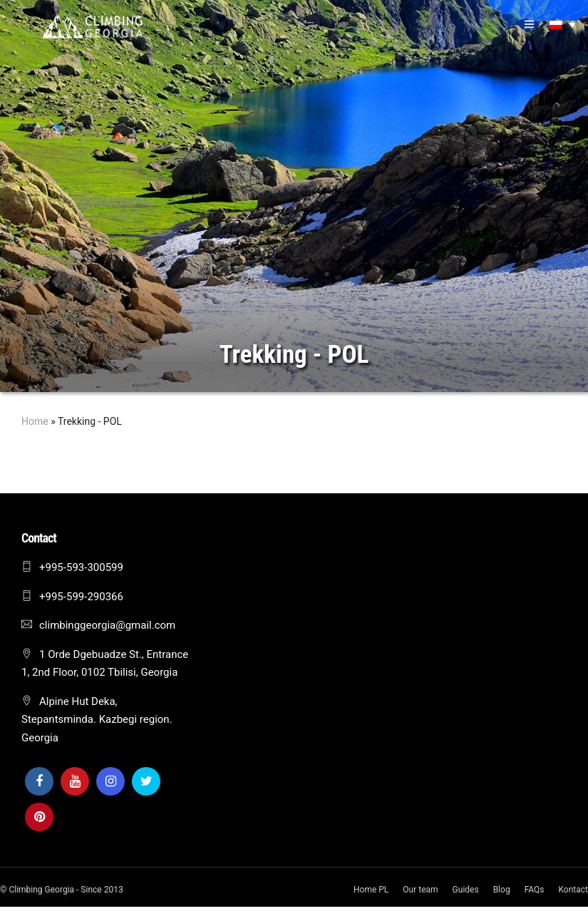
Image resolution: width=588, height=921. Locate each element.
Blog (502, 890)
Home (35, 421)
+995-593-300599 (81, 567)
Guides (466, 890)
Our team (420, 890)
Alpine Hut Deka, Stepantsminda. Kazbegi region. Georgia (97, 720)
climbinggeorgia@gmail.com (107, 625)
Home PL (371, 890)
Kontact (573, 890)
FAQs (535, 890)
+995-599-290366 (81, 597)
